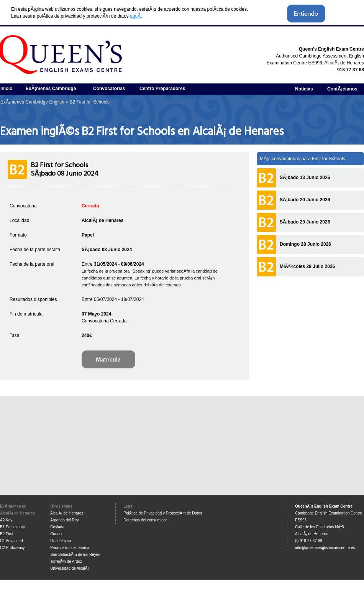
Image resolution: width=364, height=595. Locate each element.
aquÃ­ (135, 16)
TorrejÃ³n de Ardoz (66, 561)
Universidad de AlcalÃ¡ (70, 568)
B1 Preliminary (12, 527)
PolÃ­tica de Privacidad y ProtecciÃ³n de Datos (163, 513)
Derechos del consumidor (145, 520)
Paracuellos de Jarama (70, 548)
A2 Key (6, 520)
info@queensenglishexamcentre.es (325, 548)
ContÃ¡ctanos (342, 89)
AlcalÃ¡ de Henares (67, 513)
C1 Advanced (11, 541)
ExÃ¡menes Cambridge (51, 89)
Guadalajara (61, 541)
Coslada (57, 527)
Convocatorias (109, 89)
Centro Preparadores (162, 89)
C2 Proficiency (12, 548)
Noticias (304, 89)
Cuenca (57, 534)
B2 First (7, 534)
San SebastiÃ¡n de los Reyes (75, 555)
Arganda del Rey (65, 520)
